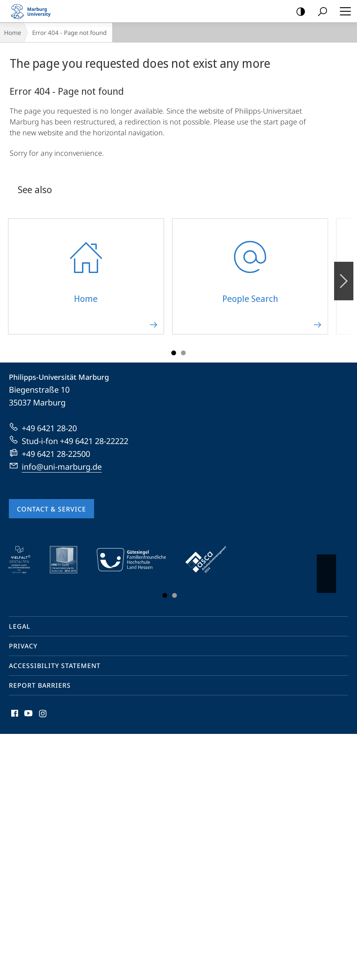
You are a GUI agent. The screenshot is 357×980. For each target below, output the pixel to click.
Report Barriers (40, 685)
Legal (20, 626)
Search (320, 12)
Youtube (28, 715)
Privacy (23, 646)
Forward (343, 277)
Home (12, 33)
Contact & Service (51, 509)
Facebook (14, 715)
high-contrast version (298, 12)
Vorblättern (326, 570)
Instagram (43, 715)
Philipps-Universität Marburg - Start (34, 11)
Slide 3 (183, 353)
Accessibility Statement (55, 666)
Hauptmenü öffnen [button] (343, 11)
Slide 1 (174, 353)
